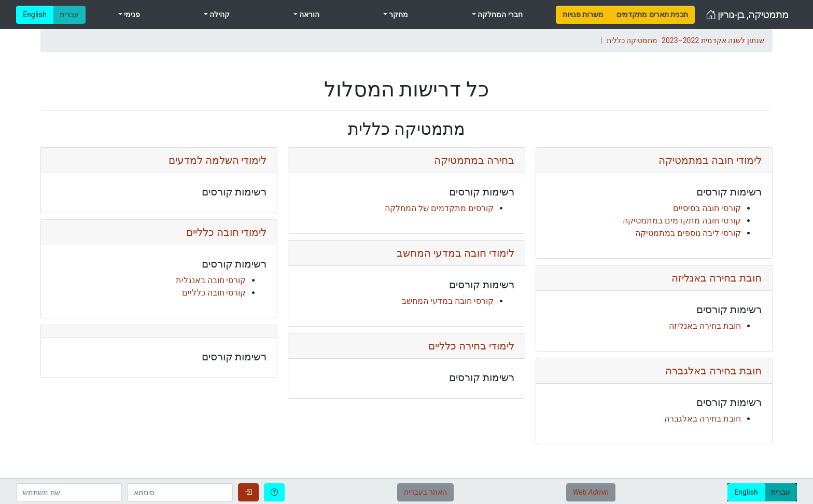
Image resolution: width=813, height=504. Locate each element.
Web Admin (591, 492)
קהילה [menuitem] (219, 15)
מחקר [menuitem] (398, 15)
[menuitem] (583, 15)
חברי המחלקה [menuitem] (499, 15)
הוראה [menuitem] (309, 15)
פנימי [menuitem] (131, 15)
